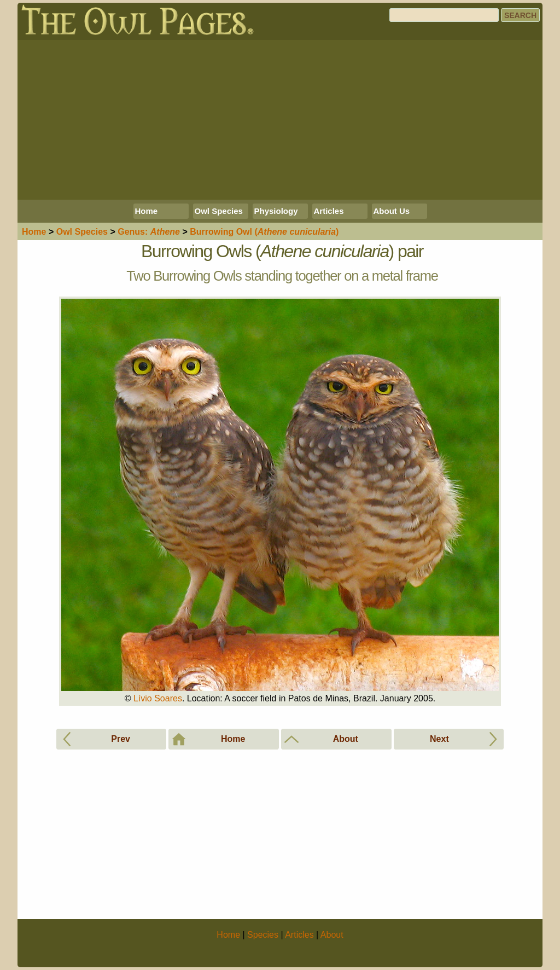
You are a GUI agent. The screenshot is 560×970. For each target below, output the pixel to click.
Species (82, 232)
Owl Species (219, 211)
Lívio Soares (158, 698)
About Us (392, 211)
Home (147, 211)
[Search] (444, 15)
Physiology (276, 211)
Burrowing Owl (264, 232)
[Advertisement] (280, 120)
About (332, 935)
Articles (329, 211)
